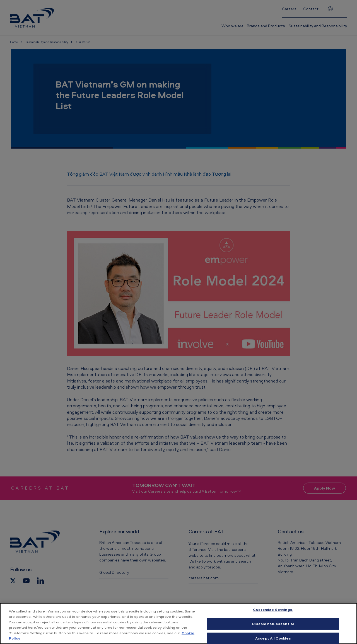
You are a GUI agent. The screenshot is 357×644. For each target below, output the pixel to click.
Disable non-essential (273, 624)
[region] (178, 624)
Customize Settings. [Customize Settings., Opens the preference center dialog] (273, 610)
